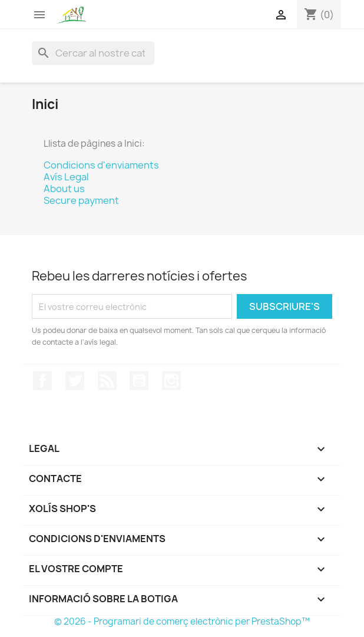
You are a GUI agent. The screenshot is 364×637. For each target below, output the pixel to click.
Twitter (75, 381)
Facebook (42, 381)
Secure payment (81, 200)
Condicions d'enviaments (101, 165)
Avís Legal (66, 177)
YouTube (139, 381)
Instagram (171, 381)
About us (64, 189)
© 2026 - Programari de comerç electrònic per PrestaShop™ (182, 621)
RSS (107, 381)
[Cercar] (93, 53)
